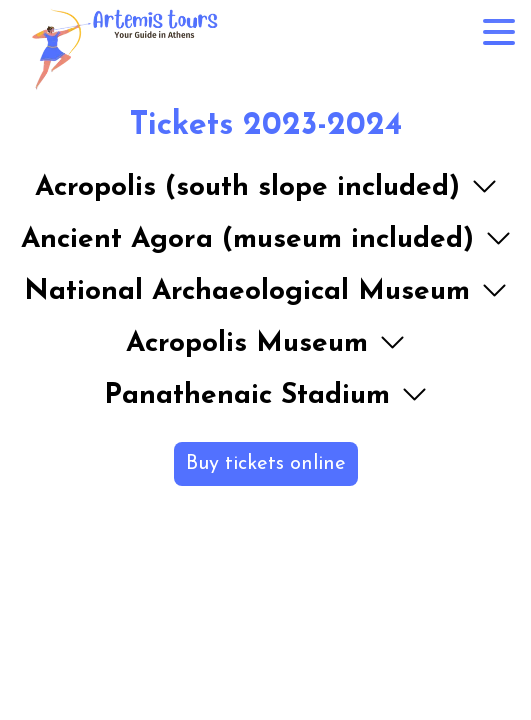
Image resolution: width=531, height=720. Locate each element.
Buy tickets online (266, 464)
